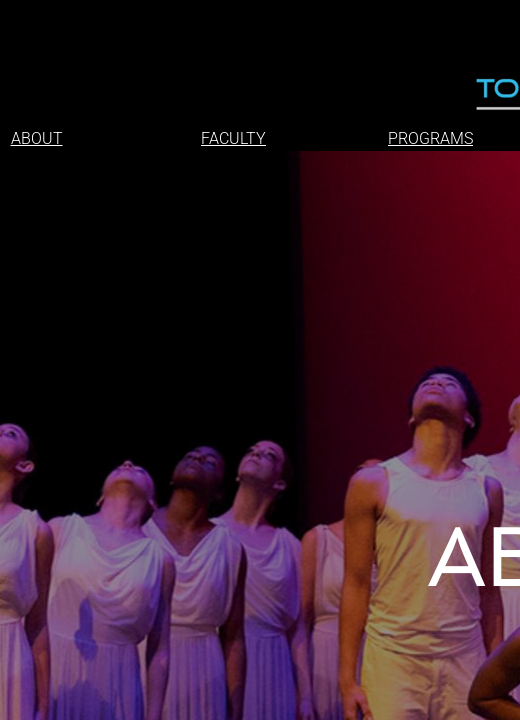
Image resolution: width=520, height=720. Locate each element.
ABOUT (37, 138)
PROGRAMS (430, 138)
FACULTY (233, 138)
